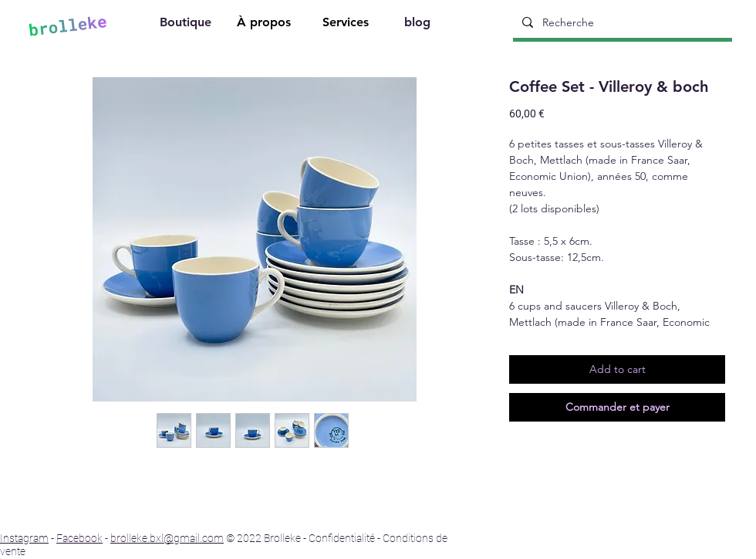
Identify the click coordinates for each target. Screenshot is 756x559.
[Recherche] (621, 22)
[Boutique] (187, 24)
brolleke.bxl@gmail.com (167, 538)
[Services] (347, 24)
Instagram (24, 538)
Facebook (79, 538)
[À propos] (265, 24)
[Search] (746, 24)
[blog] (419, 24)
